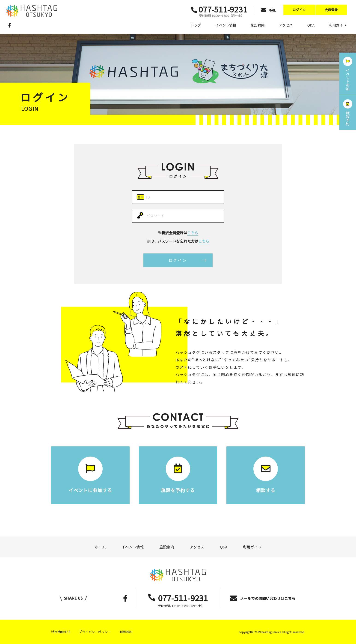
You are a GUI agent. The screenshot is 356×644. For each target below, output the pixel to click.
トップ (196, 25)
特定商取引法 (61, 632)
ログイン (299, 10)
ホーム (100, 547)
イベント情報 (226, 25)
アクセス (286, 25)
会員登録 (331, 10)
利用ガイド (338, 25)
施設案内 (258, 25)
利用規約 (126, 632)
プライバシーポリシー (95, 632)
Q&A (311, 25)
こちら (193, 233)
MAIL (268, 10)
